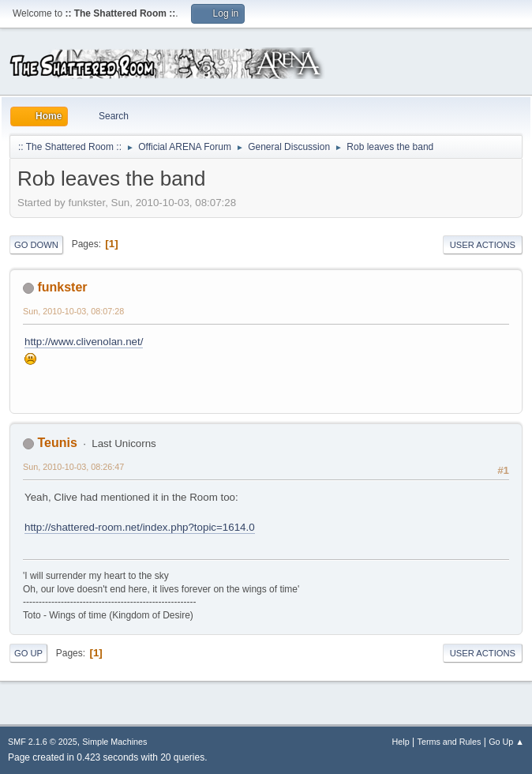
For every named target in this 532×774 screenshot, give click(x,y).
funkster (62, 287)
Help (401, 742)
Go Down (36, 245)
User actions (483, 245)
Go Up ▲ (506, 742)
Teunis (57, 443)
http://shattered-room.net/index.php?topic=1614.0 (140, 527)
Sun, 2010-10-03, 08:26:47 (73, 467)
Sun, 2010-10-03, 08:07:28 (73, 311)
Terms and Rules (450, 742)
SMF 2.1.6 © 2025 (43, 742)
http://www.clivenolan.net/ (84, 342)
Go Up (28, 653)
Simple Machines (114, 742)
